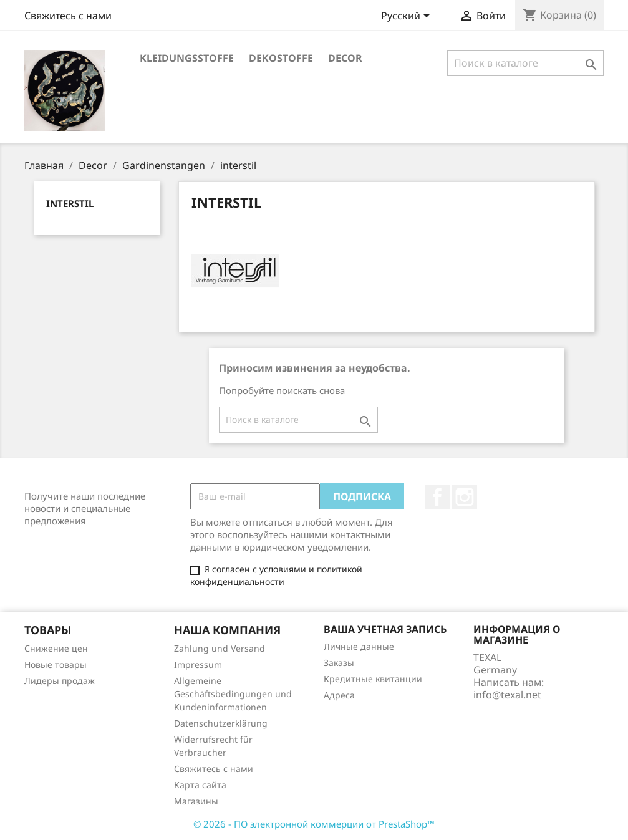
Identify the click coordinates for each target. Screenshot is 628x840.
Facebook (437, 497)
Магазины (196, 801)
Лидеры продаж (60, 681)
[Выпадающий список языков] (408, 17)
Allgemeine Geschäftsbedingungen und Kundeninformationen (233, 694)
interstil (70, 203)
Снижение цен (56, 648)
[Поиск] (525, 63)
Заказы (339, 663)
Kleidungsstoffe (187, 58)
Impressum (198, 664)
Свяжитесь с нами (68, 16)
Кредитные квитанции (373, 679)
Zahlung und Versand (220, 648)
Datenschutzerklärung (221, 723)
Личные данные (359, 646)
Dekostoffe (281, 58)
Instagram (465, 497)
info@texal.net (507, 695)
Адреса (339, 695)
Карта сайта (200, 785)
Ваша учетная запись (385, 629)
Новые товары (56, 664)
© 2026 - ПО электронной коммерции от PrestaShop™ (314, 824)
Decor (345, 58)
